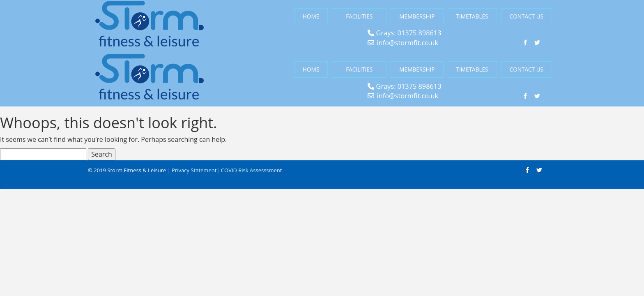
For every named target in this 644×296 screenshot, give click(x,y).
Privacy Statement (194, 170)
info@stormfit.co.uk (408, 43)
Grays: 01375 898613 (409, 33)
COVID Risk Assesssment (252, 170)
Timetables (472, 16)
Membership (417, 16)
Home (311, 16)
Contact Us (527, 16)
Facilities (359, 16)
